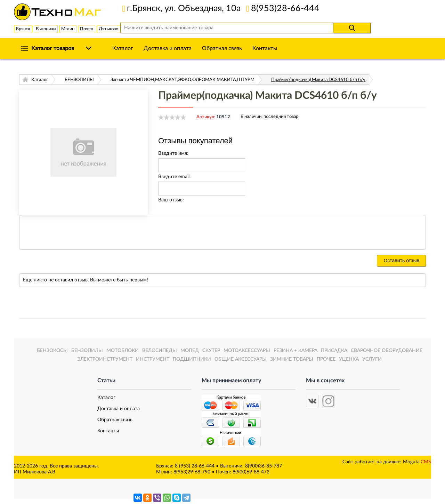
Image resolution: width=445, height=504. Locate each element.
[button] (312, 401)
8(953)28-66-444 (285, 9)
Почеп (87, 29)
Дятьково (108, 29)
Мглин (68, 29)
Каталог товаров (53, 48)
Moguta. (417, 462)
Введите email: (175, 177)
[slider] (172, 117)
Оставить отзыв (401, 261)
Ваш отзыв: (171, 200)
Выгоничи (46, 29)
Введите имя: (173, 153)
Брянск (23, 29)
